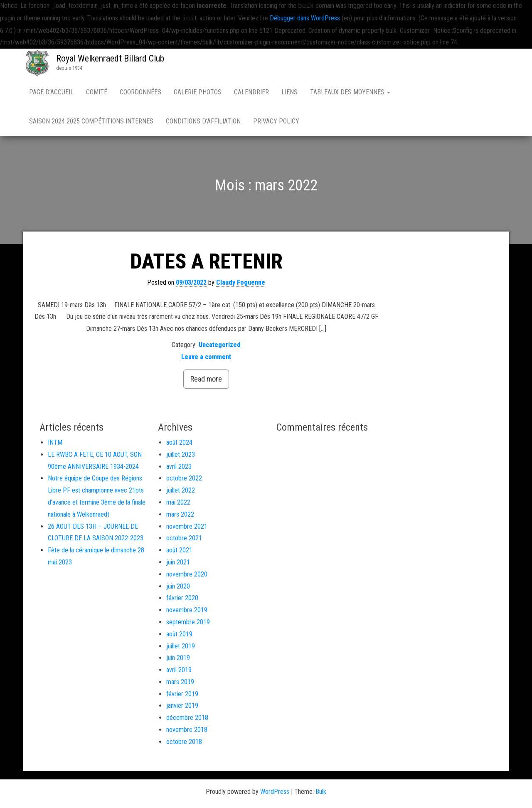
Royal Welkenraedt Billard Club (110, 58)
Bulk (321, 792)
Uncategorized (220, 345)
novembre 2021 (187, 526)
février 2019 (182, 694)
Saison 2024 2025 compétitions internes (91, 121)
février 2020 (182, 598)
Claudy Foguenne (241, 282)
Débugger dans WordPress (305, 18)
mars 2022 (180, 514)
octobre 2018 (184, 742)
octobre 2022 (184, 478)
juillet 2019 (181, 646)
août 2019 (179, 634)
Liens (289, 92)
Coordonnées (140, 92)
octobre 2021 (184, 538)
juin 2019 (178, 658)
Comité (97, 92)
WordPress (275, 792)
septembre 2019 (188, 622)
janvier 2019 (182, 706)
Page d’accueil (51, 92)
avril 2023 (179, 467)
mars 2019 (180, 682)
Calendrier (251, 92)
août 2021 (179, 550)
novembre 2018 (187, 730)
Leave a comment (206, 357)
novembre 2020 (187, 574)
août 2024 (179, 442)
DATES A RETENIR (206, 261)
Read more (206, 379)
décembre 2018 (187, 718)
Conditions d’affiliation (203, 121)
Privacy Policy (276, 121)
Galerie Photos (198, 92)
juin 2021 (178, 562)
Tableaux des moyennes (350, 92)
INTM (55, 442)
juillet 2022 (181, 490)
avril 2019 (179, 670)
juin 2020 (178, 586)
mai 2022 (178, 502)
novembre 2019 (187, 610)
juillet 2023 (181, 454)
